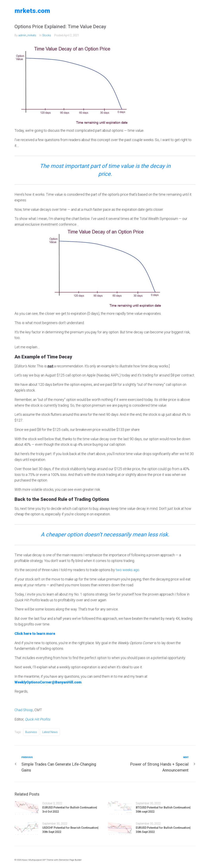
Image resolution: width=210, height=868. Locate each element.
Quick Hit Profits (37, 719)
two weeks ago (127, 570)
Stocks (47, 35)
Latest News (50, 732)
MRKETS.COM (32, 11)
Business (31, 732)
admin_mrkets (27, 35)
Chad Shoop (24, 710)
